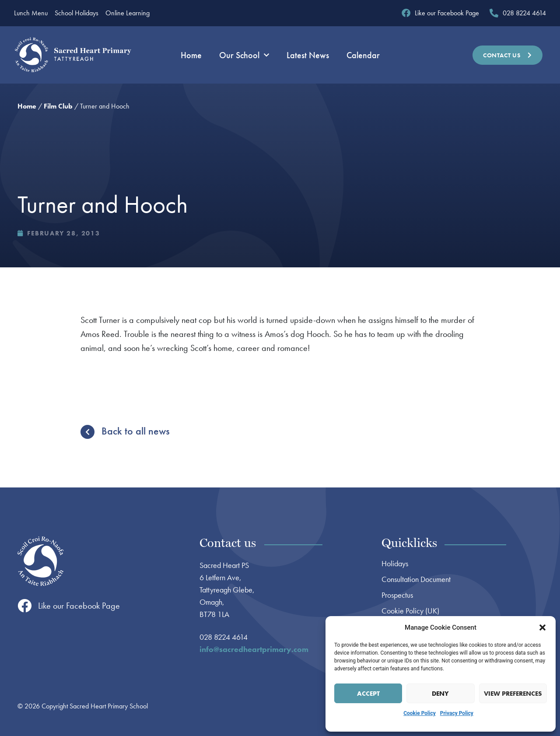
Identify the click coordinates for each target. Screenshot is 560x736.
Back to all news (136, 431)
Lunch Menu (31, 13)
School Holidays (77, 13)
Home (191, 55)
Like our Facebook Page (79, 606)
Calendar (363, 55)
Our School (244, 55)
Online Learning (128, 13)
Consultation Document (416, 579)
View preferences (513, 694)
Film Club (58, 106)
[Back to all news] (87, 432)
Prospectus (397, 595)
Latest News (308, 55)
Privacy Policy (457, 713)
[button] (542, 627)
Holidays (395, 564)
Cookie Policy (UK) (410, 611)
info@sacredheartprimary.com (254, 649)
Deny (440, 694)
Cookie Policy (420, 713)
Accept (368, 694)
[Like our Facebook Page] (24, 606)
